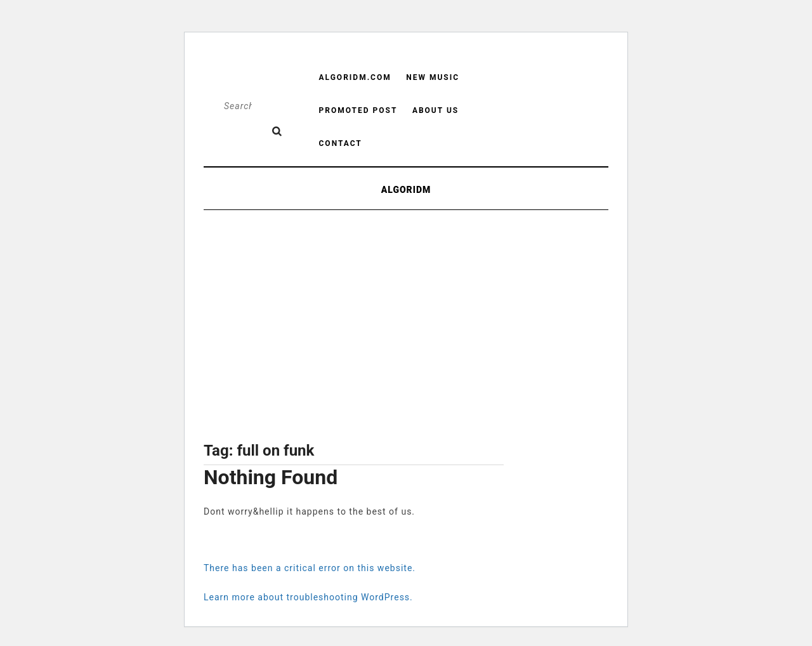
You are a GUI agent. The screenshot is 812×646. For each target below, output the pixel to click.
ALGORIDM (406, 190)
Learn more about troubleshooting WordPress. (308, 597)
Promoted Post (358, 110)
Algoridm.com (355, 77)
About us (435, 110)
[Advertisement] (354, 334)
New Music (433, 77)
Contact (341, 143)
